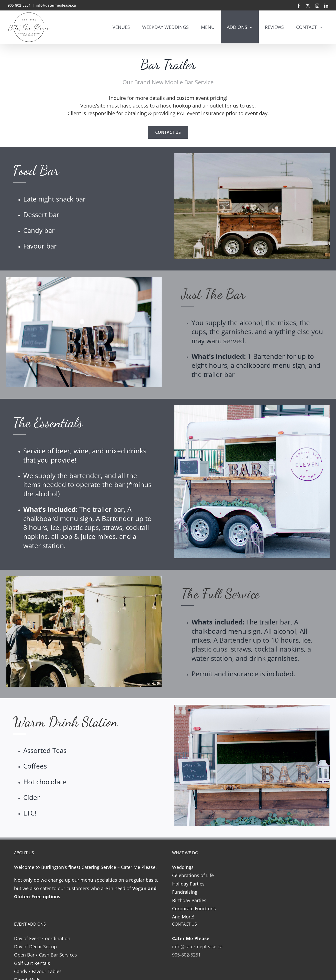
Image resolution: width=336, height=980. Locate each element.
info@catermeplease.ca (56, 5)
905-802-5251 (186, 955)
